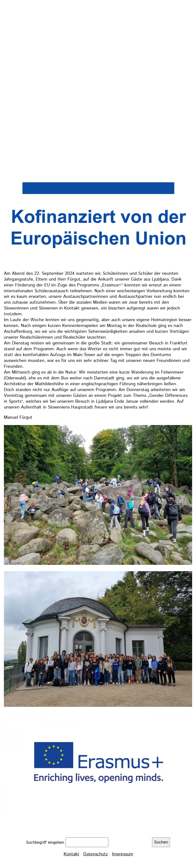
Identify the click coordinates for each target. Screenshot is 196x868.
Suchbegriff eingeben (46, 842)
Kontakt (71, 854)
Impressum (123, 854)
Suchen (161, 842)
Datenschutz (96, 854)
